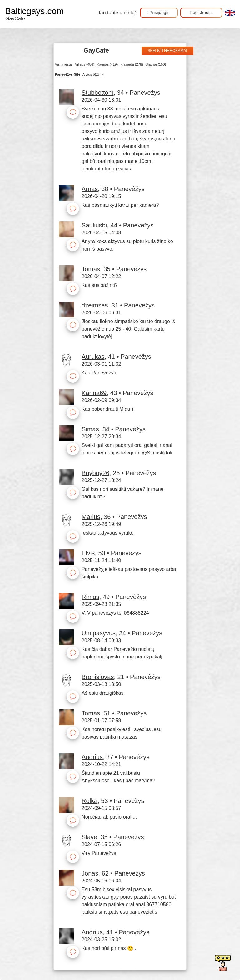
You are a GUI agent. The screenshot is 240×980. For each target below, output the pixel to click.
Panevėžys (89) (67, 74)
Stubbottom (97, 93)
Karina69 (94, 393)
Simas (90, 429)
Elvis (88, 553)
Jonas (90, 873)
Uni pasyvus (99, 633)
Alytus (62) (91, 74)
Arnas (90, 189)
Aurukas (93, 357)
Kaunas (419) (107, 64)
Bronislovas (98, 677)
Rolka (90, 801)
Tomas (91, 269)
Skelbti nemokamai (167, 51)
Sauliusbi (94, 225)
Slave (89, 837)
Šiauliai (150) (156, 64)
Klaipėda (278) (132, 64)
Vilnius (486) (85, 64)
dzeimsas (95, 305)
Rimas (90, 597)
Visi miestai (64, 64)
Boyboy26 (95, 473)
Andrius (92, 757)
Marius (91, 517)
